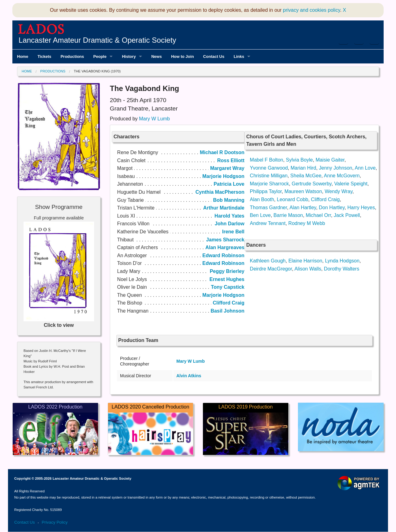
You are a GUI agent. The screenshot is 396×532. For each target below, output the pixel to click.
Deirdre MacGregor (271, 269)
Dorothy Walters (342, 269)
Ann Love (365, 168)
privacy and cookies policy (312, 10)
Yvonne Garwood (269, 168)
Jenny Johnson (336, 168)
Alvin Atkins (189, 376)
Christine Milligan (269, 176)
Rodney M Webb (307, 223)
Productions (53, 71)
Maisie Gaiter (330, 160)
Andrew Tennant (268, 223)
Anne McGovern (342, 176)
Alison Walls (308, 269)
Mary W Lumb (154, 119)
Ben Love (260, 215)
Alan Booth (262, 199)
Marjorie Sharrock (269, 184)
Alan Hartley (303, 208)
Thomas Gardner (269, 208)
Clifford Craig (325, 199)
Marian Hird (303, 168)
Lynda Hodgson (342, 261)
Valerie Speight (351, 184)
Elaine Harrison (305, 261)
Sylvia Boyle (299, 160)
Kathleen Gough (268, 261)
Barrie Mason (288, 215)
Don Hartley (332, 208)
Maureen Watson (303, 191)
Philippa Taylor (266, 191)
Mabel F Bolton (267, 160)
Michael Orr (318, 215)
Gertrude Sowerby (312, 184)
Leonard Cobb (293, 199)
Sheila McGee (306, 176)
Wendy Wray (339, 191)
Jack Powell (347, 215)
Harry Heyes (361, 208)
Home (27, 71)
